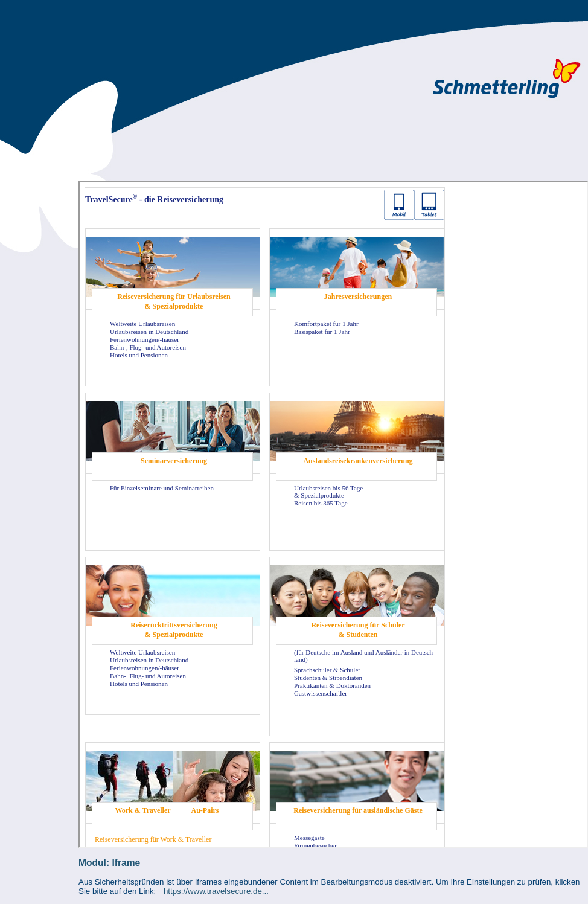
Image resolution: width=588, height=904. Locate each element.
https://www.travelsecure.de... (216, 891)
